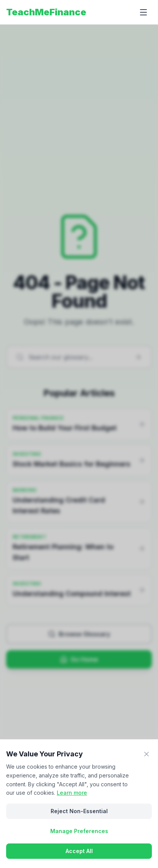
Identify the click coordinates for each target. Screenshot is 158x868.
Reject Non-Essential (79, 811)
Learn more (72, 793)
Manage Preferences (79, 831)
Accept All (79, 851)
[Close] (146, 754)
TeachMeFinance (46, 12)
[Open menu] (143, 12)
